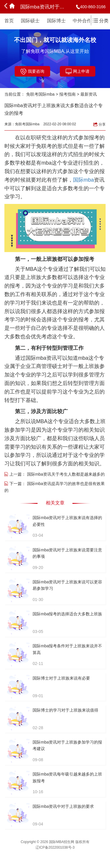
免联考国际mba (40, 94)
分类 (101, 21)
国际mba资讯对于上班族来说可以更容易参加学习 (67, 585)
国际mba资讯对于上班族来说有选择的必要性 (67, 521)
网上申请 (78, 72)
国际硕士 (30, 21)
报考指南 (67, 94)
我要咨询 (32, 72)
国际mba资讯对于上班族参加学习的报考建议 (67, 745)
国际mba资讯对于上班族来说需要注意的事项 (67, 553)
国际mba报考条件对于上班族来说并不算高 (67, 649)
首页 (9, 21)
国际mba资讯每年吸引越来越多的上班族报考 (67, 777)
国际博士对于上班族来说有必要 (61, 678)
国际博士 (56, 21)
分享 (99, 124)
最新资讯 (89, 94)
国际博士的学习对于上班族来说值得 (65, 710)
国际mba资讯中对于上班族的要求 (63, 806)
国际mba (83, 180)
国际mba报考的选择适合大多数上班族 (67, 614)
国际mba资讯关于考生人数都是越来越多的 (66, 474)
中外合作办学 (87, 21)
